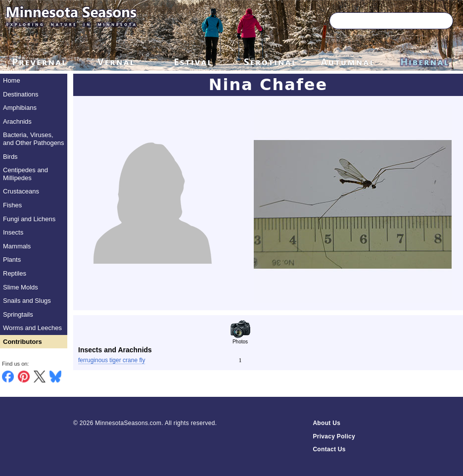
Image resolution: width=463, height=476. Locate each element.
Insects (13, 232)
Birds (10, 157)
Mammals (17, 246)
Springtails (18, 314)
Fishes (12, 205)
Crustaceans (21, 191)
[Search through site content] (377, 21)
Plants (12, 260)
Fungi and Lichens (29, 219)
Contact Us (329, 449)
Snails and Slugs (27, 301)
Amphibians (20, 108)
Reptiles (15, 273)
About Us (326, 423)
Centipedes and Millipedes (25, 174)
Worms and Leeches (32, 328)
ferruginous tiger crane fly (112, 360)
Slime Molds (21, 287)
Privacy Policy (334, 436)
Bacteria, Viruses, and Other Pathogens (34, 139)
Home (12, 80)
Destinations (21, 94)
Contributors (23, 342)
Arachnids (17, 121)
